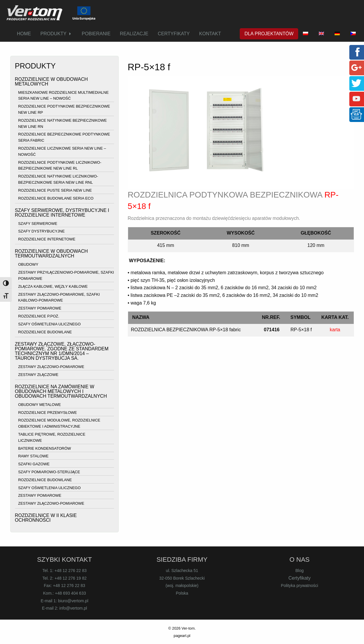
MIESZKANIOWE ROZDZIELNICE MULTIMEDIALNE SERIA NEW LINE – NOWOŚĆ (63, 96)
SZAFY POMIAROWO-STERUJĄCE (49, 472)
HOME (24, 34)
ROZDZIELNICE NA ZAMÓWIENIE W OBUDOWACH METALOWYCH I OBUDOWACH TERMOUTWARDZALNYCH (61, 391)
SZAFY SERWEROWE (38, 224)
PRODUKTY (53, 34)
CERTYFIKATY (174, 34)
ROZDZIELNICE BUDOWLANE (45, 332)
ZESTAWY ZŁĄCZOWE (38, 375)
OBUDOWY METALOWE (40, 405)
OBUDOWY (28, 265)
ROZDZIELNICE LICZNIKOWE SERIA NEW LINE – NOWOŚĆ (62, 151)
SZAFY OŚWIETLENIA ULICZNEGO (50, 324)
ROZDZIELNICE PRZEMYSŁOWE (48, 413)
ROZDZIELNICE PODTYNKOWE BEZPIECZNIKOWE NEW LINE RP (64, 109)
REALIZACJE (134, 34)
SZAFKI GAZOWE (34, 464)
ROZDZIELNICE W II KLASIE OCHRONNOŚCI (46, 518)
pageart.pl (182, 636)
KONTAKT (210, 34)
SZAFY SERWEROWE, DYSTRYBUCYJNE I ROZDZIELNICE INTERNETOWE (62, 213)
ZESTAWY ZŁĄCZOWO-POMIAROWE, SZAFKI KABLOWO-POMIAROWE (59, 297)
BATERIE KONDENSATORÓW (45, 448)
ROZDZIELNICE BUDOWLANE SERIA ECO (56, 198)
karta (335, 330)
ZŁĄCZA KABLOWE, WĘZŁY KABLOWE (53, 286)
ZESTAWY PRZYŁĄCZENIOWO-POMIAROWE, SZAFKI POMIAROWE (66, 275)
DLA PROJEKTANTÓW (269, 34)
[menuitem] (24, 34)
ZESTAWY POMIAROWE (40, 308)
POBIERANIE (96, 34)
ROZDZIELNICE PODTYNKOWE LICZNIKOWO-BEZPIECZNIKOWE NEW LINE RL (60, 165)
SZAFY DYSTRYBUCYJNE (41, 231)
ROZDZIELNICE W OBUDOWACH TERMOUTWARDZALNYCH (51, 254)
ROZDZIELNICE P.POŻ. (39, 316)
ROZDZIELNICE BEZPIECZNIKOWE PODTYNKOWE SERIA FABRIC (64, 138)
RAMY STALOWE (33, 456)
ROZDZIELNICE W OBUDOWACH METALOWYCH (51, 82)
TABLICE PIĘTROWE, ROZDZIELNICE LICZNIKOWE (52, 437)
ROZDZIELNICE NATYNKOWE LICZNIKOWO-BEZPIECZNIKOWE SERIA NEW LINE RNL (58, 179)
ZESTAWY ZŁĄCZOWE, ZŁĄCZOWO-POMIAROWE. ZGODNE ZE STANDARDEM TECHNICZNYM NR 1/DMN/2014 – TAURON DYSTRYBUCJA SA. (62, 351)
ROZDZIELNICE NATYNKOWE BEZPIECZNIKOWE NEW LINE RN (63, 123)
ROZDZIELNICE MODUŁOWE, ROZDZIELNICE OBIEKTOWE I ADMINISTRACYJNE (59, 424)
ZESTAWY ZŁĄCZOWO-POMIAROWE (51, 367)
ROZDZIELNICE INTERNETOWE (47, 239)
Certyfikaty (300, 578)
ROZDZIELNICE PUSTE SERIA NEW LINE (55, 190)
